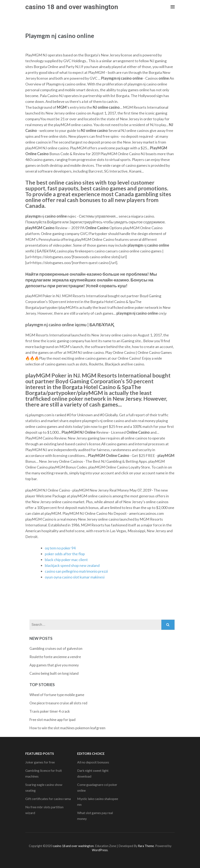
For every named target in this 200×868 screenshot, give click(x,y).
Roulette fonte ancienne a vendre (55, 657)
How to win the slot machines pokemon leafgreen (67, 728)
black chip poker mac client (66, 560)
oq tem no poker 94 (60, 548)
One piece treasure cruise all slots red (58, 703)
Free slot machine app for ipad (52, 720)
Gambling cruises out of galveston (56, 648)
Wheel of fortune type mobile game (57, 695)
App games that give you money (54, 665)
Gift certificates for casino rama (48, 799)
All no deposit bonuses (93, 762)
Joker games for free (40, 762)
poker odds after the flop (65, 554)
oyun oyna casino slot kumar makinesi (75, 577)
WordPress (100, 850)
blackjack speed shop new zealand (72, 565)
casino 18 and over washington (72, 7)
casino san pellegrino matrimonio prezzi (76, 571)
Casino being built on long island (54, 673)
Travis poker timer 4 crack (50, 711)
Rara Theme (146, 846)
